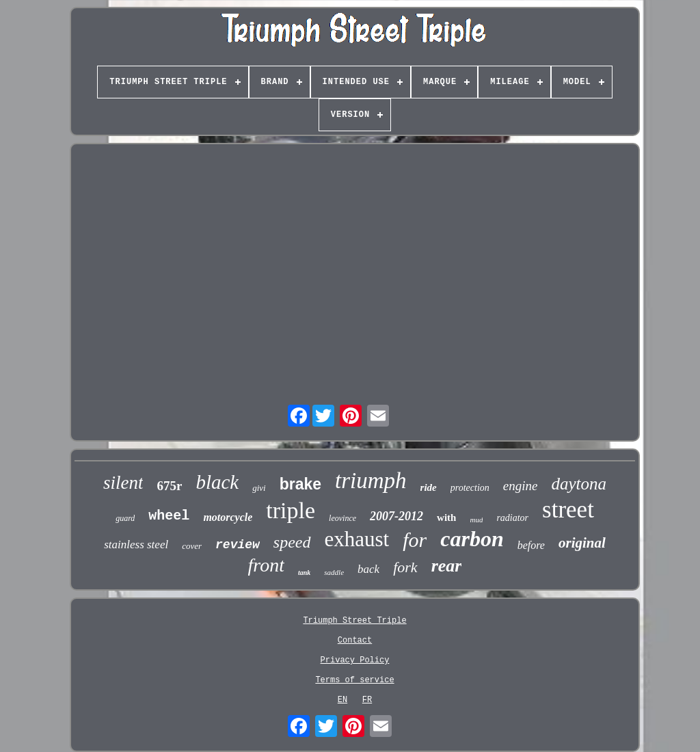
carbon (472, 539)
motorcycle (228, 517)
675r (169, 486)
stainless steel (136, 545)
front (266, 565)
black (217, 482)
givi (259, 488)
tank (304, 573)
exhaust (357, 539)
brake (300, 484)
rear (447, 566)
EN (342, 700)
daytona (579, 484)
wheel (169, 516)
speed (292, 542)
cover (192, 546)
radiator (512, 518)
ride (429, 487)
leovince (342, 518)
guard (125, 518)
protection (470, 488)
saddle (334, 572)
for (415, 540)
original (582, 543)
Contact (355, 641)
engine (521, 486)
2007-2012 (396, 516)
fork (405, 567)
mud (476, 520)
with (446, 518)
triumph (371, 481)
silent (123, 483)
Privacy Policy (355, 660)
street (568, 510)
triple (291, 510)
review (238, 545)
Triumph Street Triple (354, 621)
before (531, 545)
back (368, 569)
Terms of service (354, 680)
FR (367, 700)
